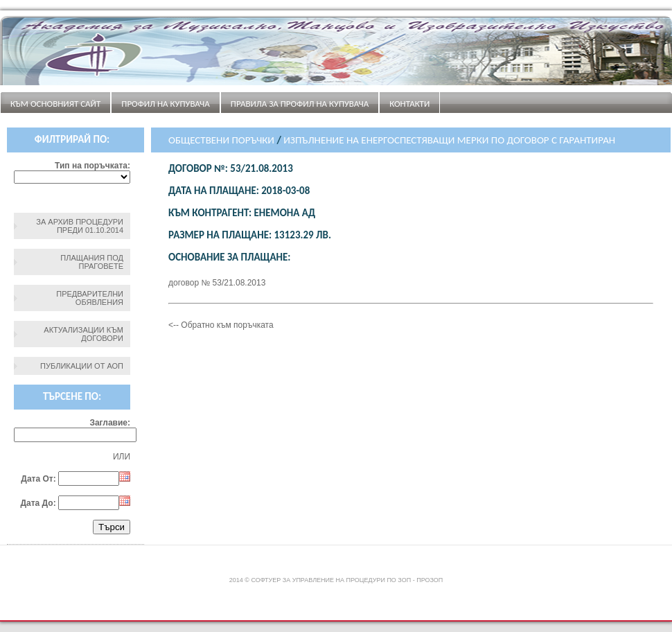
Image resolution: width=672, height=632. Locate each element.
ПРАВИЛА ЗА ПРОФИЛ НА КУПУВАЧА (300, 104)
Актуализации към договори (83, 334)
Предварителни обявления (90, 298)
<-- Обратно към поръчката (221, 325)
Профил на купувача (165, 104)
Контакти (409, 104)
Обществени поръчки (221, 140)
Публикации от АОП (82, 366)
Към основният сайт (55, 104)
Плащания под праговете (92, 262)
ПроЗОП (430, 580)
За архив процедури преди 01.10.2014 (80, 226)
